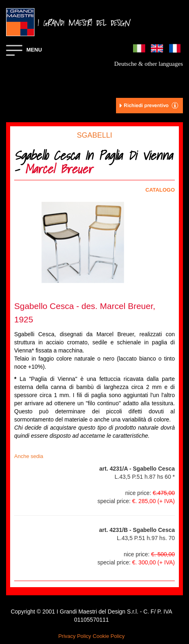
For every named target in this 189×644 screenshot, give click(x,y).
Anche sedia (29, 456)
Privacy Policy (75, 636)
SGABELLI (94, 135)
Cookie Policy (109, 636)
